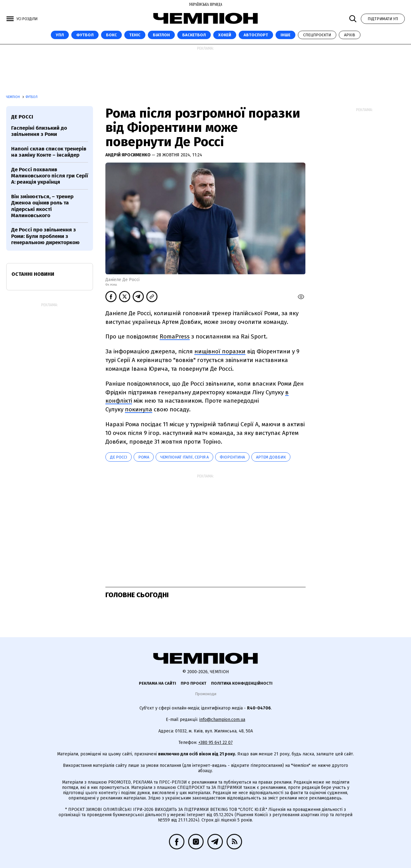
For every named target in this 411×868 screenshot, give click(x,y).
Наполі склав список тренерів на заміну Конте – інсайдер (49, 152)
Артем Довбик (271, 457)
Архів (350, 35)
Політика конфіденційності (242, 683)
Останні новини (33, 274)
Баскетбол (194, 35)
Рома (144, 457)
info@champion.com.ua (222, 720)
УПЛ (60, 35)
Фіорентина (232, 457)
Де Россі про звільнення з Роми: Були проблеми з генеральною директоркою (45, 236)
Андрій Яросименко (128, 155)
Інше (285, 35)
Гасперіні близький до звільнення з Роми (39, 131)
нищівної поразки (220, 351)
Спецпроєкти (317, 35)
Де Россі (119, 457)
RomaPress (175, 336)
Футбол (85, 35)
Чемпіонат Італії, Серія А (184, 457)
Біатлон (161, 35)
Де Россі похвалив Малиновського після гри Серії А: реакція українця (50, 176)
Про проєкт (194, 683)
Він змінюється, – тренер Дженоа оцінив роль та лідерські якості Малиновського (42, 206)
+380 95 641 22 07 (216, 743)
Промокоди (206, 694)
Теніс (135, 35)
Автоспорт (256, 35)
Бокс (111, 35)
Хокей (225, 35)
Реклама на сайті (157, 683)
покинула (139, 409)
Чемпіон (13, 97)
